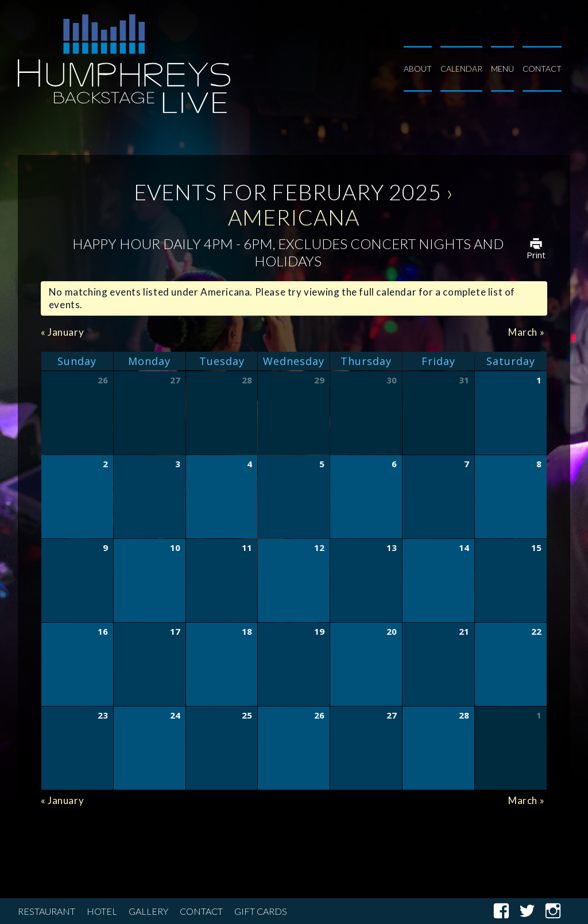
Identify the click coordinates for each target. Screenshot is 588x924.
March (526, 332)
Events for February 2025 (288, 192)
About (418, 69)
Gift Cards (261, 911)
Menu (502, 69)
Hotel (102, 911)
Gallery (148, 911)
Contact (542, 69)
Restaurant (47, 911)
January (62, 332)
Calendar (461, 69)
